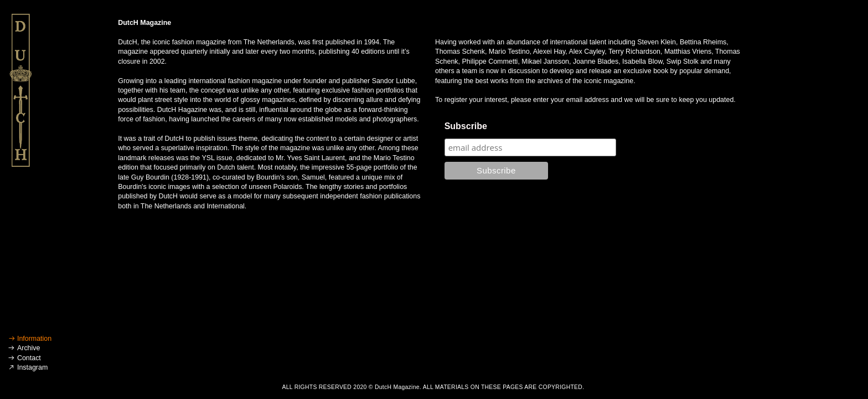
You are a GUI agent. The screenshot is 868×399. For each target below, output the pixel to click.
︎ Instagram (28, 367)
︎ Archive (24, 348)
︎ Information (30, 339)
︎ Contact (24, 358)
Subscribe (466, 126)
